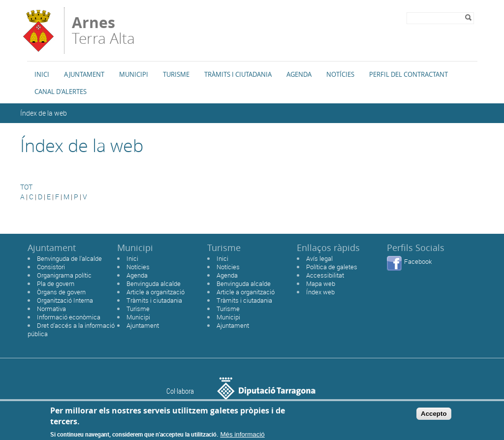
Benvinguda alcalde (154, 283)
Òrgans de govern (61, 292)
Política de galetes (332, 267)
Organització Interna (65, 300)
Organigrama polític (64, 275)
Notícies (340, 74)
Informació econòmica (69, 317)
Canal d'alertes (61, 92)
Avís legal (319, 258)
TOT (26, 187)
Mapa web (321, 283)
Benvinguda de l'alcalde (69, 258)
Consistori (51, 267)
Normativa (51, 309)
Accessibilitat (325, 275)
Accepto (434, 416)
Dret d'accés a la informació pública (71, 330)
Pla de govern (56, 283)
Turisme (176, 74)
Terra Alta (103, 31)
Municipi (134, 74)
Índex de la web (44, 113)
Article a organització (156, 292)
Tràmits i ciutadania (154, 300)
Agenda (299, 74)
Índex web (320, 292)
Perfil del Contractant (409, 74)
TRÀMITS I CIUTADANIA (238, 74)
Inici (42, 74)
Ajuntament (84, 74)
